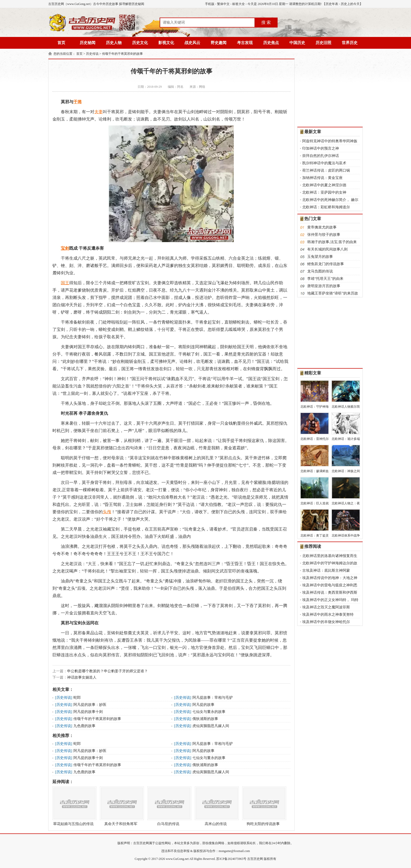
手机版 (210, 4)
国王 (65, 283)
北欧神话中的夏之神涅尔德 (324, 185)
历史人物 (114, 43)
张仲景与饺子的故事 (324, 235)
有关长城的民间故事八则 (327, 249)
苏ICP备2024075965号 (231, 859)
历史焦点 (271, 43)
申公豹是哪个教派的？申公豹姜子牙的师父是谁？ (107, 671)
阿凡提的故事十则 (88, 712)
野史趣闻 (219, 43)
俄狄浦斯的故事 (205, 719)
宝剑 (65, 248)
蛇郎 (77, 698)
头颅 (107, 512)
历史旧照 (323, 43)
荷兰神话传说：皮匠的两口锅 (326, 170)
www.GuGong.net (177, 859)
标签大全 (239, 4)
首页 (61, 43)
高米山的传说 (216, 806)
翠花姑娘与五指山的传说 (73, 806)
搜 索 (266, 22)
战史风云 (192, 43)
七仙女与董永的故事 (209, 712)
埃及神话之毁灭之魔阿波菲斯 (326, 607)
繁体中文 (223, 4)
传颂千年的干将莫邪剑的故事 (122, 54)
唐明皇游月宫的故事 (324, 286)
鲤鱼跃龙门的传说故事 (326, 264)
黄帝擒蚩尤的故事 (322, 227)
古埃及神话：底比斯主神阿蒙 (326, 571)
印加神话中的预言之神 (321, 148)
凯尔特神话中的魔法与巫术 (324, 163)
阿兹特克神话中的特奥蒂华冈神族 (330, 141)
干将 (78, 102)
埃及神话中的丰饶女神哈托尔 (326, 622)
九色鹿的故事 (84, 726)
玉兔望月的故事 (320, 257)
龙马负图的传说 (320, 271)
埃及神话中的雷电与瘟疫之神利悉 (330, 585)
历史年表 (332, 4)
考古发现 (245, 43)
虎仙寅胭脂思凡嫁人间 (211, 726)
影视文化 (166, 43)
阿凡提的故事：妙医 (90, 705)
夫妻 (99, 112)
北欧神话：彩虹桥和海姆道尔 (326, 207)
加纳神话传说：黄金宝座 (322, 178)
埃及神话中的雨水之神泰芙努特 (328, 615)
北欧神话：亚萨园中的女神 (324, 192)
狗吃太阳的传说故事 (263, 806)
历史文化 (140, 43)
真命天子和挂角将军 (121, 806)
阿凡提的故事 (203, 705)
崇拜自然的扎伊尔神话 (321, 156)
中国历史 (297, 43)
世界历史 (350, 43)
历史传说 (92, 54)
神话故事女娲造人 (82, 677)
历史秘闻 (88, 43)
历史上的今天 (350, 4)
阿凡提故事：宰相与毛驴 (213, 698)
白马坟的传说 (168, 806)
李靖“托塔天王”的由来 (325, 279)
